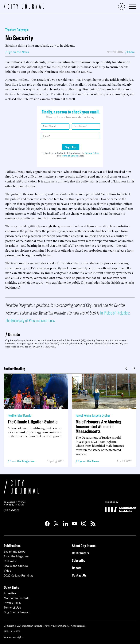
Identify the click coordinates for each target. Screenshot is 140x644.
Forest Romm (83, 415)
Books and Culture (16, 566)
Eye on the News (89, 461)
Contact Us (79, 575)
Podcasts (10, 561)
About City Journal (84, 546)
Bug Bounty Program (17, 612)
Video (7, 571)
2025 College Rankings (19, 576)
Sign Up (71, 147)
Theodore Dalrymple (17, 30)
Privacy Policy (92, 153)
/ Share (130, 52)
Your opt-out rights (13, 637)
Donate (14, 334)
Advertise (10, 593)
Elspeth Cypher (101, 415)
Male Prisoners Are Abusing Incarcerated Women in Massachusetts (98, 426)
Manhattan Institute (17, 598)
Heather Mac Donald (19, 415)
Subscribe (79, 560)
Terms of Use (12, 608)
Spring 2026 (56, 461)
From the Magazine (22, 461)
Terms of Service (70, 156)
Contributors (81, 553)
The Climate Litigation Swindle (33, 422)
